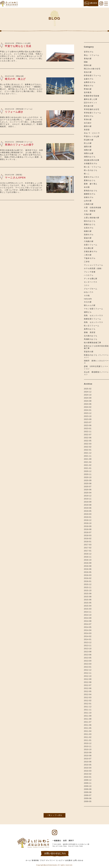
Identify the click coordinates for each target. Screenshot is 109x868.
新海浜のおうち (91, 191)
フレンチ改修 (90, 272)
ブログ (42, 860)
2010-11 (88, 746)
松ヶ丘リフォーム (92, 326)
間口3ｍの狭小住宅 (92, 69)
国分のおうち (90, 221)
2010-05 (88, 765)
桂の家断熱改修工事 (93, 343)
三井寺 (87, 262)
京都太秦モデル (91, 252)
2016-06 (88, 569)
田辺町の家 (89, 140)
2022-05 (88, 441)
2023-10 (88, 416)
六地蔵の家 (89, 241)
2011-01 (88, 740)
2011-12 (88, 707)
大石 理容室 (90, 211)
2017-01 (88, 551)
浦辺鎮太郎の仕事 (92, 160)
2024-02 (88, 407)
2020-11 (88, 474)
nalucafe (88, 299)
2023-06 (88, 425)
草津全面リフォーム (93, 113)
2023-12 (88, 413)
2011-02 (88, 737)
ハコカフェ (89, 275)
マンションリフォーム (93, 265)
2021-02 (88, 465)
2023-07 (88, 422)
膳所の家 (88, 126)
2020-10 (88, 477)
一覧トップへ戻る (54, 815)
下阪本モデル (90, 258)
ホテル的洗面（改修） (93, 268)
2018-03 (88, 535)
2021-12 (88, 453)
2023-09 (88, 419)
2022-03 (88, 444)
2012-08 (88, 682)
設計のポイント (91, 103)
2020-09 (88, 480)
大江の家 (88, 302)
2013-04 (88, 661)
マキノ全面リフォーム (93, 309)
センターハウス (91, 282)
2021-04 (88, 462)
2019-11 (88, 499)
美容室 (87, 130)
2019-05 (88, 511)
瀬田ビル (88, 312)
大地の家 (88, 214)
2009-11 (88, 783)
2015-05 (88, 603)
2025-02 (88, 389)
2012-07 (88, 685)
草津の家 (88, 120)
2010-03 (88, 771)
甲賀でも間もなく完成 (18, 46)
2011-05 (88, 728)
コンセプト (60, 860)
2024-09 (88, 398)
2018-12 (88, 520)
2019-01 (88, 517)
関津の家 (88, 65)
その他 (87, 296)
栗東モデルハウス (92, 177)
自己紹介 (88, 123)
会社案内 (69, 860)
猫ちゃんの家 (90, 305)
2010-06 (88, 762)
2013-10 (88, 649)
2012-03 (88, 698)
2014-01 (88, 639)
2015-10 (88, 591)
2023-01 (88, 428)
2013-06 (88, 655)
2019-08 (88, 505)
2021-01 (88, 468)
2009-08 (88, 792)
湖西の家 (88, 150)
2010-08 (88, 756)
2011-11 (88, 710)
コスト (87, 285)
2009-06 (88, 798)
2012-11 (88, 673)
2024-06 (88, 404)
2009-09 (88, 789)
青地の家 (88, 59)
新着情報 (35, 860)
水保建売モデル (91, 164)
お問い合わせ (78, 860)
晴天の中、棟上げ (15, 79)
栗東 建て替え (91, 184)
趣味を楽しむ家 (91, 99)
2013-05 (88, 658)
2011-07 (88, 722)
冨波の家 (88, 238)
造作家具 (88, 92)
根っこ (87, 174)
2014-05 (88, 627)
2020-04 (88, 493)
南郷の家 (88, 231)
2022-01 (88, 450)
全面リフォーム (91, 245)
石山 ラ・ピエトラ (92, 133)
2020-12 (88, 471)
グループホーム (91, 289)
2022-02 (88, 447)
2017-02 (88, 548)
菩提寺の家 (89, 352)
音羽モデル (89, 52)
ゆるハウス (89, 292)
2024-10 (88, 395)
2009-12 (88, 780)
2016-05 (88, 572)
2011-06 (88, 725)
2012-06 (88, 688)
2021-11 (88, 456)
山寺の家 (88, 201)
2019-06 (88, 508)
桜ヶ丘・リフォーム (93, 167)
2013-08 (88, 652)
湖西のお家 (89, 153)
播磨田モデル (90, 194)
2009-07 (88, 795)
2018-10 (88, 523)
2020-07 (88, 487)
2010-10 (88, 749)
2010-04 (88, 768)
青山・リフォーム (92, 55)
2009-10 (88, 786)
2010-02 (88, 774)
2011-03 (88, 734)
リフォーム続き (14, 112)
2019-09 (88, 502)
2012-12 (88, 670)
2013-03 (88, 664)
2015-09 (88, 594)
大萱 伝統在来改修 (93, 208)
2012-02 (88, 701)
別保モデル (89, 235)
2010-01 (88, 777)
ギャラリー (50, 860)
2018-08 (88, 529)
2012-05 (88, 691)
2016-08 (88, 566)
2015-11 (88, 587)
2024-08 (88, 401)
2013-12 (88, 642)
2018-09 (88, 526)
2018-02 (88, 539)
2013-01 (88, 667)
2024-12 (88, 392)
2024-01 (88, 410)
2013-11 (88, 646)
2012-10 (88, 676)
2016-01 (88, 581)
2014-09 (88, 618)
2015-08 (88, 597)
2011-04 (88, 731)
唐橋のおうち (90, 224)
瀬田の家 (88, 147)
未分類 (87, 187)
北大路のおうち (91, 336)
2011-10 (88, 713)
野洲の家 (88, 89)
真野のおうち (90, 329)
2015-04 (88, 606)
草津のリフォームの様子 (19, 145)
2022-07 (88, 435)
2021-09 (88, 459)
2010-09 (88, 753)
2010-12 (88, 743)
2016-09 (88, 563)
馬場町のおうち (91, 339)
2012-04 (88, 694)
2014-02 (88, 636)
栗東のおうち (90, 180)
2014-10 (88, 615)
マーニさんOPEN (15, 178)
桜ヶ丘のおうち (91, 170)
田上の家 (88, 143)
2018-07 (88, 532)
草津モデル (89, 116)
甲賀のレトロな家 (92, 136)
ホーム (28, 860)
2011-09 (88, 716)
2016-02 (88, 578)
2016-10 (88, 560)
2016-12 (88, 554)
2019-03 (88, 514)
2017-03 (88, 545)
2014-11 (88, 612)
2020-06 (88, 490)
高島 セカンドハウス (93, 315)
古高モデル (89, 228)
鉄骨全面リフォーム (93, 75)
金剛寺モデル (90, 82)
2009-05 (88, 801)
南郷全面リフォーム (93, 319)
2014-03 (88, 633)
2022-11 (88, 432)
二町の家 (88, 255)
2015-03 (88, 609)
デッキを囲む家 (91, 279)
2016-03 (88, 575)
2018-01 (88, 542)
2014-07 (88, 624)
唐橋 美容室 (90, 332)
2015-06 (88, 600)
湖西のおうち (90, 157)
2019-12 (88, 496)
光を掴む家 (89, 248)
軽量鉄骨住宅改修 (92, 96)
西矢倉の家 (89, 106)
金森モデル (89, 79)
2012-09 (88, 679)
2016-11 (88, 557)
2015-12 (88, 584)
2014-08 (88, 621)
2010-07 (88, 759)
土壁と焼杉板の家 (92, 218)
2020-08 (88, 484)
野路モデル (89, 86)
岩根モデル (89, 197)
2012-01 (88, 704)
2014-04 (88, 630)
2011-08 (88, 719)
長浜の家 (88, 72)
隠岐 (86, 62)
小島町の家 (89, 204)
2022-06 (88, 438)
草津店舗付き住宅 (92, 109)
